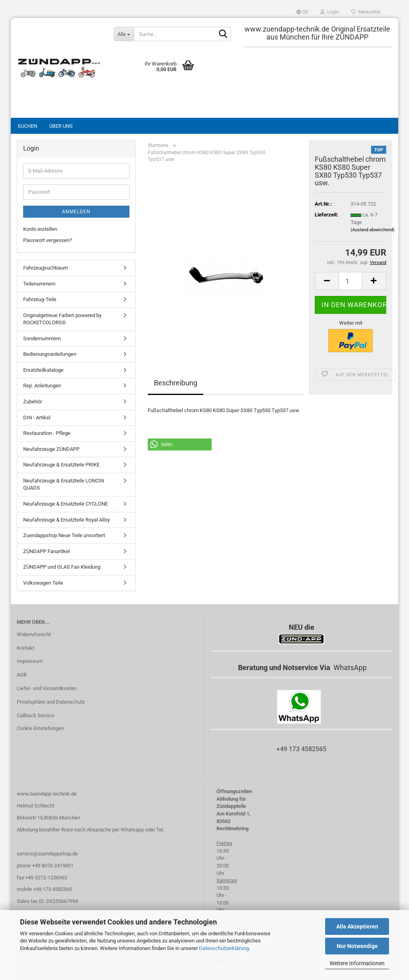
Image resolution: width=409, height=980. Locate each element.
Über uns (61, 126)
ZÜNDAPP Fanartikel (47, 551)
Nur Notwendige (357, 946)
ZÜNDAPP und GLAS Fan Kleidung (62, 567)
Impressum (30, 661)
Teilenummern (39, 284)
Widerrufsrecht (34, 634)
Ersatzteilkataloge (43, 370)
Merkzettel (366, 12)
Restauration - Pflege (47, 433)
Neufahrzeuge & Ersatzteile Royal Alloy (67, 520)
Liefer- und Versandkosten (47, 688)
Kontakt (26, 648)
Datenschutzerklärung (224, 948)
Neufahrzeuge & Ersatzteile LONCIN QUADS (64, 484)
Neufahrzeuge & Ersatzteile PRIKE (61, 465)
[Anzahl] (350, 281)
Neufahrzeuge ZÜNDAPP (51, 449)
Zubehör (33, 402)
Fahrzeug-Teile (40, 299)
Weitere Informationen (357, 963)
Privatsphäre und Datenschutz (51, 702)
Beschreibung (176, 383)
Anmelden (76, 212)
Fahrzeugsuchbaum (46, 268)
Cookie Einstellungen (40, 728)
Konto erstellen (40, 229)
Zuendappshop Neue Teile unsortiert (64, 535)
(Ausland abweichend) (373, 230)
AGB (22, 675)
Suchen (27, 126)
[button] (302, 12)
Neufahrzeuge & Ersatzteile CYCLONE (66, 504)
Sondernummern (42, 338)
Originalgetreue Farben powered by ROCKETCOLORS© (62, 319)
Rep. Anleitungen (42, 386)
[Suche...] (124, 34)
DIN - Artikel (37, 418)
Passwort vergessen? (48, 240)
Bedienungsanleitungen (50, 354)
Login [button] (330, 12)
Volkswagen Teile (43, 583)
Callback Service (36, 715)
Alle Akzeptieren (357, 926)
